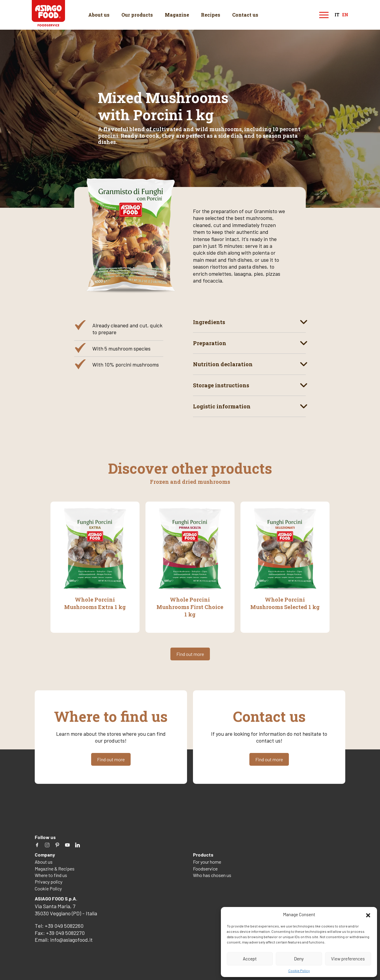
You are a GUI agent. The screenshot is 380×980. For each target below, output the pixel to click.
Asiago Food (49, 14)
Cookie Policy (299, 971)
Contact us (245, 15)
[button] (368, 914)
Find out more (190, 654)
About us (99, 15)
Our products (137, 15)
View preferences (348, 959)
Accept (250, 959)
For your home (207, 861)
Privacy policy (49, 881)
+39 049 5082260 (64, 925)
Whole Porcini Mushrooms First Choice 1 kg (190, 607)
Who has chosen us (212, 875)
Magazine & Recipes (55, 868)
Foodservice (205, 868)
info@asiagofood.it (71, 939)
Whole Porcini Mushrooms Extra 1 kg (95, 603)
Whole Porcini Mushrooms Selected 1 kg (285, 603)
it (337, 15)
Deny (299, 959)
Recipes (211, 15)
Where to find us (51, 875)
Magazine (177, 15)
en (345, 15)
